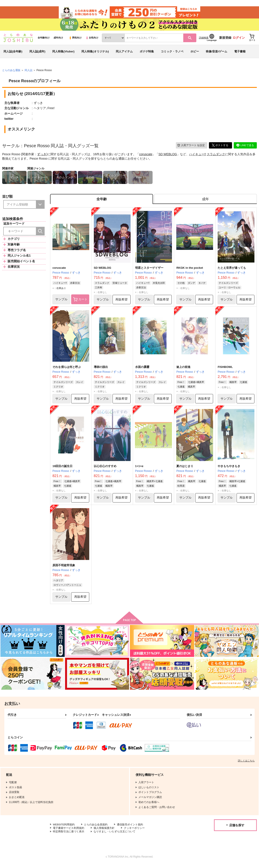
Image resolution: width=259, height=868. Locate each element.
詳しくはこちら (246, 764)
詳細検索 (204, 39)
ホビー (195, 53)
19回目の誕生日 (62, 469)
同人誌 (29, 72)
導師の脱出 (101, 369)
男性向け (75, 39)
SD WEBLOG (168, 156)
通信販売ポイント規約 (130, 828)
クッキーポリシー (134, 831)
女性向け (92, 39)
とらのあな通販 (11, 72)
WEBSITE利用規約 (64, 828)
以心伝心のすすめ (105, 469)
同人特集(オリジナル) (95, 53)
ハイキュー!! (198, 156)
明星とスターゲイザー (149, 270)
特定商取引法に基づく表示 (69, 835)
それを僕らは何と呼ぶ (67, 369)
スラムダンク (216, 156)
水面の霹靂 (142, 369)
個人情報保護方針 (104, 831)
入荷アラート (191, 147)
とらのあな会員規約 (96, 828)
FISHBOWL (225, 369)
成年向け (58, 39)
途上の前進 (183, 369)
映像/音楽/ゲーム (217, 53)
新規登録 (225, 39)
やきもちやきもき (229, 469)
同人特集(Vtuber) (63, 53)
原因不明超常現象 (64, 568)
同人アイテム (124, 53)
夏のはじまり (185, 469)
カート (80, 302)
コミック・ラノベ (172, 53)
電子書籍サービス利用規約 (69, 831)
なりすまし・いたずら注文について (114, 835)
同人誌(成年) (37, 53)
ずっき (42, 156)
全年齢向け (44, 39)
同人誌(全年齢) (13, 53)
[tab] (205, 201)
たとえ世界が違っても (232, 270)
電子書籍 (240, 53)
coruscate (146, 156)
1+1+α (139, 469)
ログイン (239, 39)
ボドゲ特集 (147, 53)
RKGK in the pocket (190, 270)
